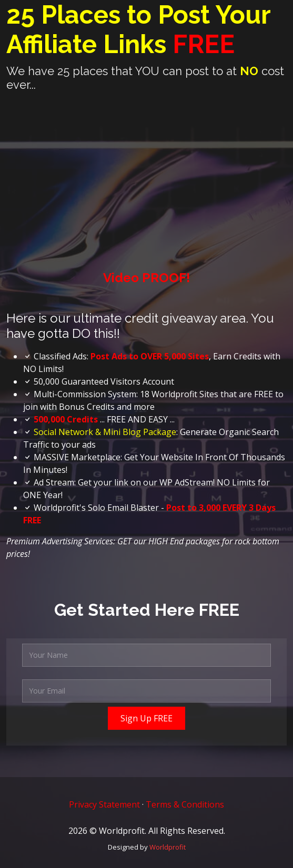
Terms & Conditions (185, 804)
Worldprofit (168, 847)
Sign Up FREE (146, 718)
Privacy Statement (104, 804)
